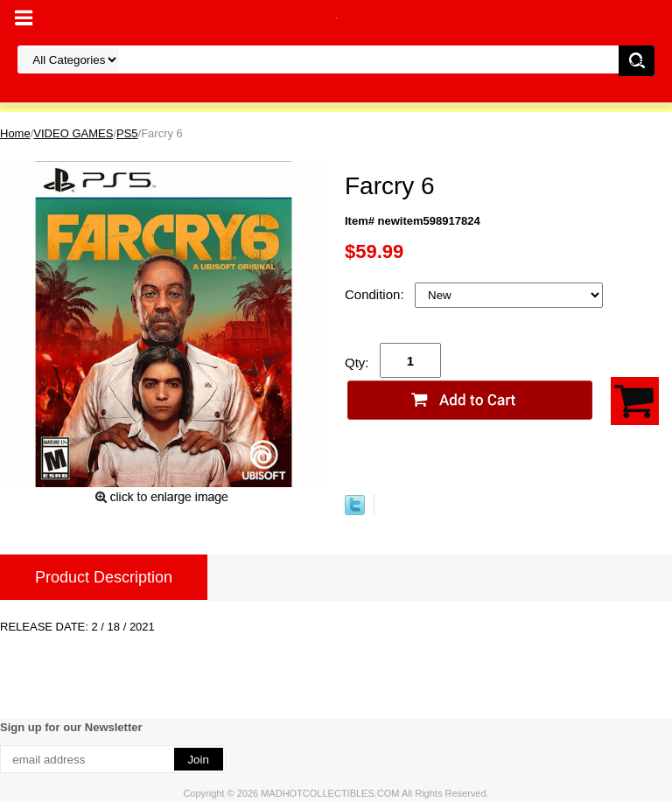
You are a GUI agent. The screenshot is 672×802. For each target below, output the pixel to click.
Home (15, 133)
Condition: (376, 294)
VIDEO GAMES (73, 133)
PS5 (127, 133)
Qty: (357, 363)
